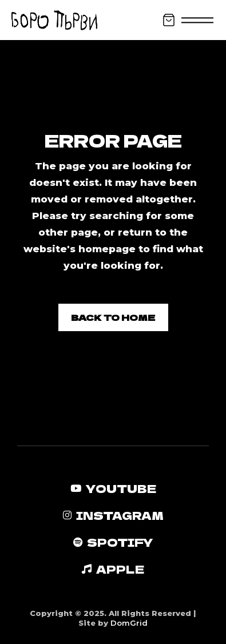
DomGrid (129, 623)
